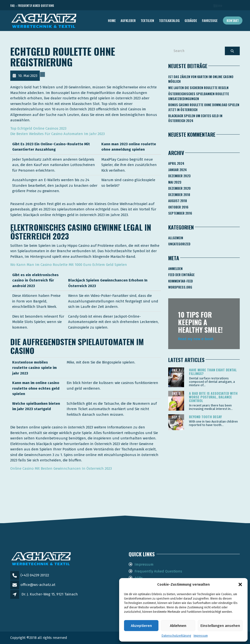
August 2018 (178, 201)
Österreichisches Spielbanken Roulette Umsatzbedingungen (199, 96)
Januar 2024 (177, 170)
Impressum (201, 636)
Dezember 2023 (179, 176)
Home (112, 21)
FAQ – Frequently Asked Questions (32, 6)
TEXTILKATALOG (169, 21)
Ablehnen (178, 626)
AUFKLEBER (128, 21)
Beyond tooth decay (205, 417)
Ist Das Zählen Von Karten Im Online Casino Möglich (201, 79)
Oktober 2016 (178, 207)
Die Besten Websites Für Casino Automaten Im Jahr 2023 (57, 134)
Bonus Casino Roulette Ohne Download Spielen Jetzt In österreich (204, 107)
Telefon (218, 6)
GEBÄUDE (191, 21)
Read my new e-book (196, 339)
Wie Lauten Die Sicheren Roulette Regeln (198, 88)
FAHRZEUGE (210, 21)
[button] (240, 584)
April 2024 (176, 163)
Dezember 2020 (179, 188)
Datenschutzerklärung (176, 636)
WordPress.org (180, 287)
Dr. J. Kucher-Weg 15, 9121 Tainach (50, 594)
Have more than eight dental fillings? (213, 372)
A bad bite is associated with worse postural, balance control (213, 397)
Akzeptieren (141, 626)
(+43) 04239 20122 (35, 575)
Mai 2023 (175, 182)
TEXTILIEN (147, 21)
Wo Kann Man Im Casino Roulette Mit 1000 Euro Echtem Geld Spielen (69, 265)
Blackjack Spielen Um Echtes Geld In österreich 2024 (195, 118)
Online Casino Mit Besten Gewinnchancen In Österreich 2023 (61, 468)
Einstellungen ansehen (220, 626)
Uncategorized (179, 244)
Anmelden (175, 269)
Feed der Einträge (181, 275)
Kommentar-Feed (181, 281)
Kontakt (233, 21)
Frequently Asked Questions (158, 571)
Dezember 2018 (179, 195)
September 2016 (180, 213)
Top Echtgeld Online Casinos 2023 (38, 128)
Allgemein (176, 238)
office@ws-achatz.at (38, 585)
